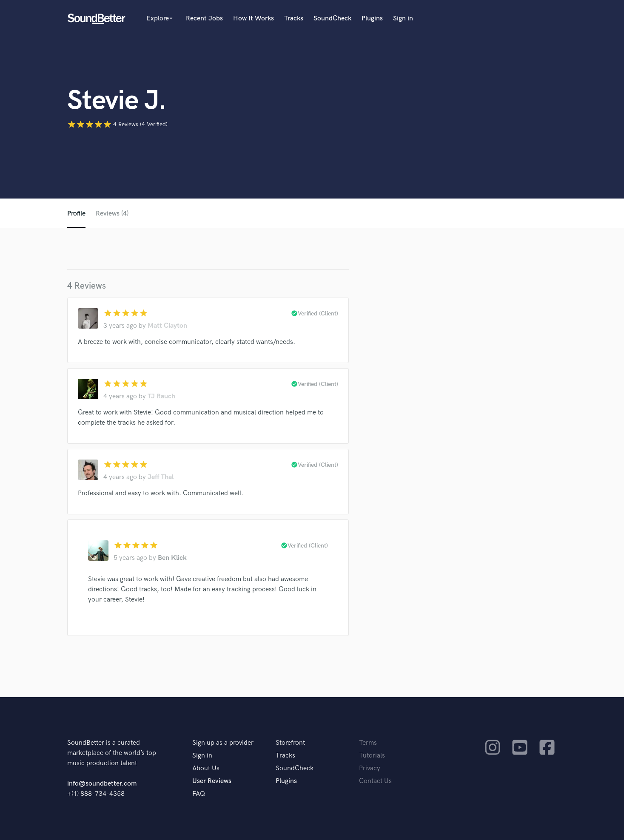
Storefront (290, 743)
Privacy (370, 768)
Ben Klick (172, 558)
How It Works (254, 18)
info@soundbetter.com (102, 784)
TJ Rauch (161, 396)
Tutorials (372, 756)
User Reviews (212, 781)
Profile (76, 214)
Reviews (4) (112, 214)
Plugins (372, 18)
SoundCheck (332, 18)
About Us (206, 768)
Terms (368, 743)
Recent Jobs (204, 18)
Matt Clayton (167, 326)
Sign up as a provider (223, 743)
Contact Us (375, 781)
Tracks (294, 18)
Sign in (403, 18)
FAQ (199, 794)
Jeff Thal (161, 477)
